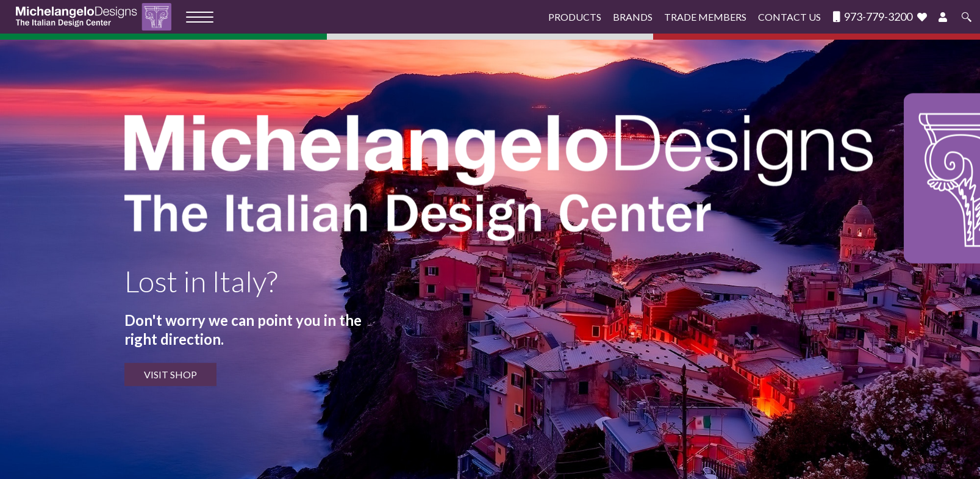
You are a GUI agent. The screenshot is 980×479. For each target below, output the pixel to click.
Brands (633, 17)
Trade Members (705, 17)
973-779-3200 (873, 17)
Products (575, 17)
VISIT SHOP (170, 374)
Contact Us (789, 17)
